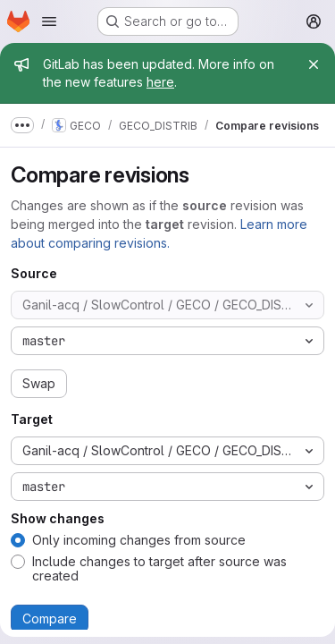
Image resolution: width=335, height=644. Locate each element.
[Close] (314, 64)
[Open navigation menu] (49, 21)
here (160, 82)
